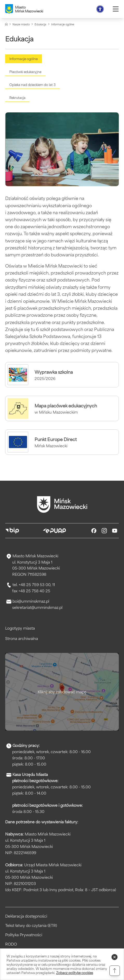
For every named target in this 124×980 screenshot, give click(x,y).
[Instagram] (104, 531)
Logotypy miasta (20, 628)
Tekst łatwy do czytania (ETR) (31, 925)
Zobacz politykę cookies (75, 972)
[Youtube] (115, 531)
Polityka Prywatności (24, 935)
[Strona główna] (6, 24)
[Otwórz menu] (116, 9)
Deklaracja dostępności (26, 916)
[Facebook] (94, 531)
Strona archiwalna (22, 638)
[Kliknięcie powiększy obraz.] (62, 149)
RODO (11, 944)
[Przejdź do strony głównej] (62, 505)
